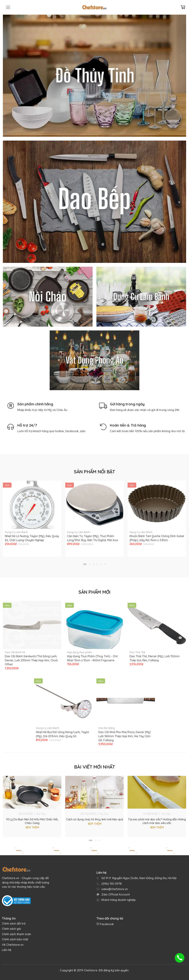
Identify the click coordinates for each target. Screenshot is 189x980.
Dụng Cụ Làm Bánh (16, 532)
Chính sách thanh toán (16, 934)
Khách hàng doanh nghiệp (119, 900)
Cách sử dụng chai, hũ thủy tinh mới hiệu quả (94, 819)
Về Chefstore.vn (13, 945)
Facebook (107, 924)
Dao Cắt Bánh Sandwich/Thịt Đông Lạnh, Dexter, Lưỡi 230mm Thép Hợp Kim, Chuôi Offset (31, 660)
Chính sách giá (11, 929)
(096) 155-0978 (112, 884)
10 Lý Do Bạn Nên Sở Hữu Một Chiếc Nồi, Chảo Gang (32, 821)
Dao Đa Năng (107, 728)
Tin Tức (41, 814)
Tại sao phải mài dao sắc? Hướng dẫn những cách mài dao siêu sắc (157, 821)
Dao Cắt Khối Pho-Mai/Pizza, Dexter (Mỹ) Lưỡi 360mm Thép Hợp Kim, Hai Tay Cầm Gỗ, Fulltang (125, 736)
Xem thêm (32, 827)
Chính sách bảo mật (15, 939)
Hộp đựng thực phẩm (80, 652)
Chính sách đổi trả (14, 923)
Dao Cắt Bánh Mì (15, 652)
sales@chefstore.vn (115, 889)
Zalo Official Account (116, 894)
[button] (85, 564)
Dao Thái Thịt (137, 652)
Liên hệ (7, 950)
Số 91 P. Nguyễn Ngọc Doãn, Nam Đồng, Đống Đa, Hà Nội (139, 878)
